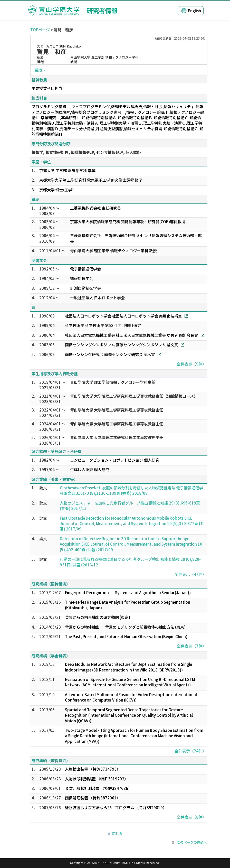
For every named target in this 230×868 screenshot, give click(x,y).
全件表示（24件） (190, 751)
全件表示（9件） (191, 364)
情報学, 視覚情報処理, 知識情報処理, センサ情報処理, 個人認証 (86, 152)
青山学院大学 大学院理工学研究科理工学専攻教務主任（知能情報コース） (134, 396)
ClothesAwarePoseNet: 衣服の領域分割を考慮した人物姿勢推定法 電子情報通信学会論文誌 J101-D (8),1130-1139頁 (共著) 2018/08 (131, 490)
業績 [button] (38, 70)
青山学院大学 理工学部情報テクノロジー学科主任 (113, 382)
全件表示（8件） (191, 817)
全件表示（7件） (191, 646)
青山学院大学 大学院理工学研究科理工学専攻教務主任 (117, 410)
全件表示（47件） (190, 574)
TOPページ (40, 30)
